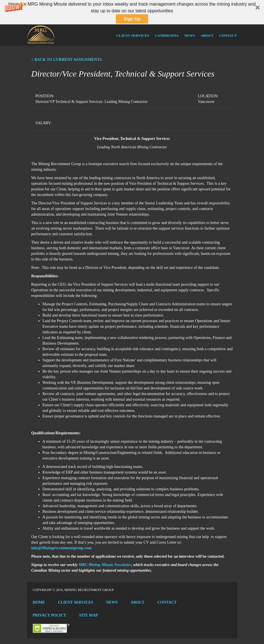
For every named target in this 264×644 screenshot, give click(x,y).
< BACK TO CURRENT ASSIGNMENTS (67, 60)
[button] (132, 12)
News (190, 35)
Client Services (133, 35)
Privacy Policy (50, 615)
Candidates (167, 35)
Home (39, 602)
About (207, 35)
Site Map (89, 615)
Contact (228, 35)
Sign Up (132, 19)
